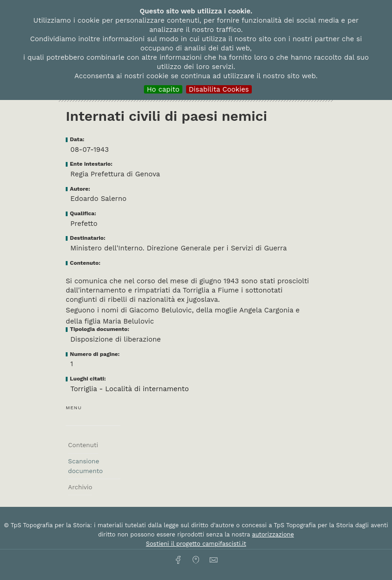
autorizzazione (273, 534)
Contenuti (83, 445)
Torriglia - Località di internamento (130, 389)
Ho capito (163, 89)
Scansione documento (85, 466)
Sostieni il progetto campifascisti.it (196, 544)
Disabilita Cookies (219, 89)
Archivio (80, 487)
